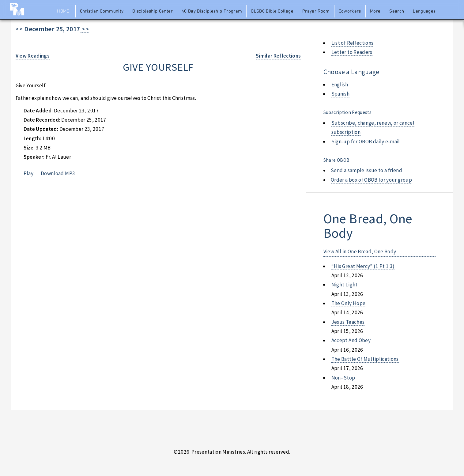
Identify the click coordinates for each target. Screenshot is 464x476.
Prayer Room (316, 11)
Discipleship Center (153, 11)
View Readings (33, 56)
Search (397, 11)
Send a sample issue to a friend (366, 170)
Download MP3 (58, 173)
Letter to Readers (352, 52)
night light (345, 285)
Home (63, 11)
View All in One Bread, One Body (360, 251)
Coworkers (350, 11)
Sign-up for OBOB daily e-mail (366, 142)
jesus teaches (348, 322)
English (340, 85)
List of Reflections (353, 43)
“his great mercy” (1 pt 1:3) (363, 266)
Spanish (340, 94)
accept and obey (351, 340)
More (375, 11)
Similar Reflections (278, 56)
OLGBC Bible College (272, 11)
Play (28, 173)
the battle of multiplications (365, 359)
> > (84, 29)
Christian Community (102, 11)
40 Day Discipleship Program (212, 11)
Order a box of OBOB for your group (371, 180)
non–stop (343, 378)
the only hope (349, 303)
